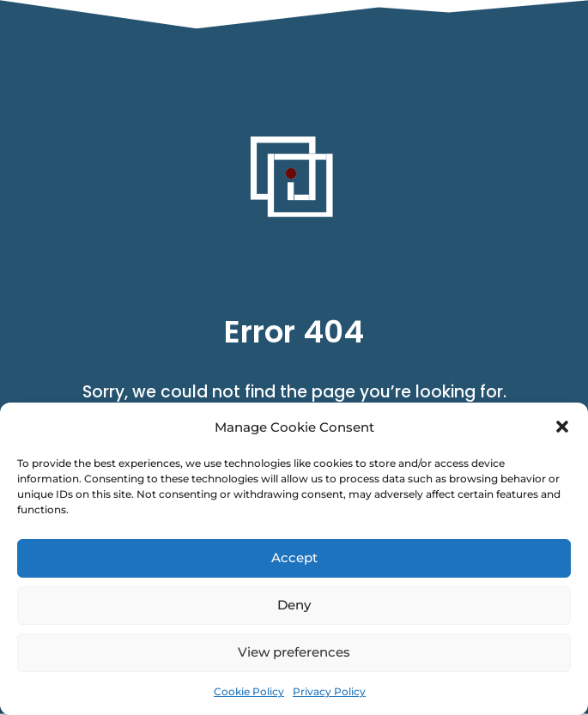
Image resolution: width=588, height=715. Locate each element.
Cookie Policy (249, 691)
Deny (294, 605)
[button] (562, 427)
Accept (294, 557)
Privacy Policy (329, 691)
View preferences (294, 652)
